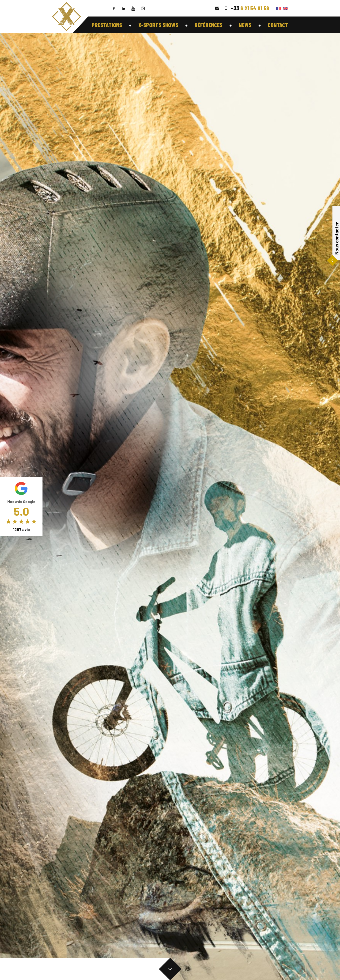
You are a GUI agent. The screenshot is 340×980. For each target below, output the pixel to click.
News (245, 25)
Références (208, 25)
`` (170, 35)
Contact (278, 25)
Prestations (107, 25)
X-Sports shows (158, 25)
